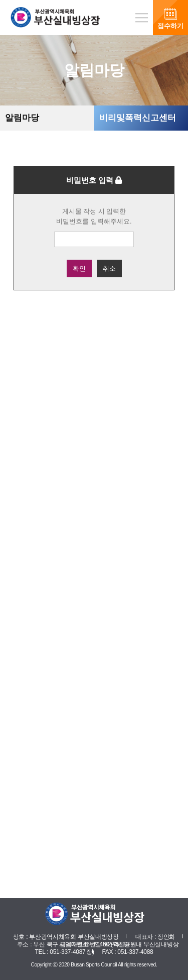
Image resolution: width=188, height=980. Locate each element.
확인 (79, 268)
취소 (109, 268)
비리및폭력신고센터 (138, 118)
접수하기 (170, 26)
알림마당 (22, 118)
